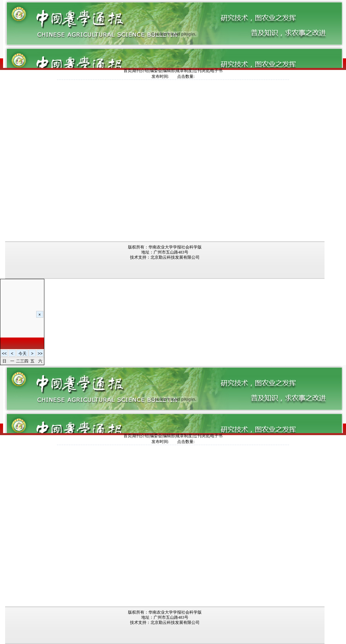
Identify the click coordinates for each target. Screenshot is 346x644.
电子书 (216, 71)
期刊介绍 (141, 71)
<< (4, 354)
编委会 (156, 71)
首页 (128, 71)
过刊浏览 (201, 71)
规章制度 (184, 71)
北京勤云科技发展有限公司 (175, 257)
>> (40, 354)
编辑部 (169, 71)
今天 (23, 354)
